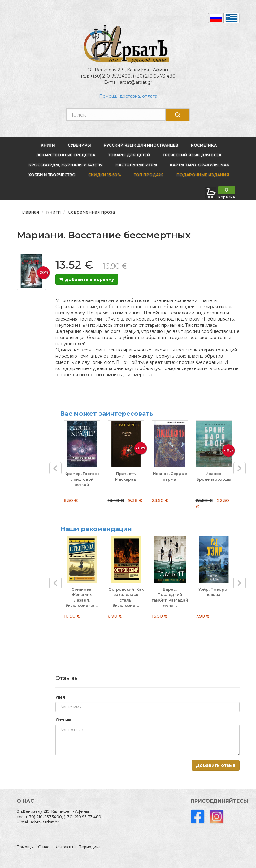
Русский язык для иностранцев (141, 145)
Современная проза (91, 212)
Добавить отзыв (216, 765)
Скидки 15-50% (105, 175)
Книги (48, 145)
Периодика (90, 847)
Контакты (64, 847)
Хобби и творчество (52, 175)
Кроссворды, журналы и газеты (66, 165)
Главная (30, 212)
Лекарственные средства (66, 155)
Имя (60, 697)
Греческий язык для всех (192, 155)
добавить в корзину (87, 279)
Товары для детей (129, 155)
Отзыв (63, 720)
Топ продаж (148, 175)
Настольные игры (136, 165)
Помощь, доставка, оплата (128, 96)
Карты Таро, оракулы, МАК (200, 165)
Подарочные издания (202, 175)
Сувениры (79, 145)
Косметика (204, 145)
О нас (44, 847)
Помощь (25, 847)
